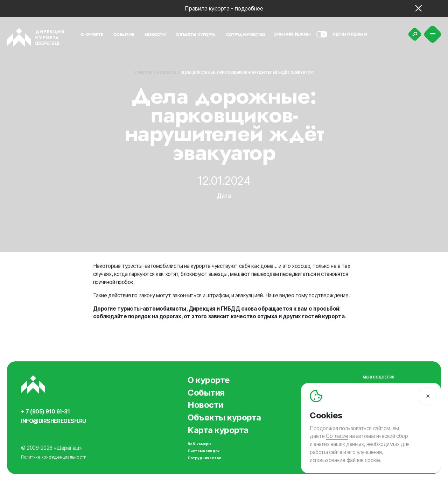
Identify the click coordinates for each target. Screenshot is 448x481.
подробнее (249, 8)
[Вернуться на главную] (36, 37)
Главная (144, 72)
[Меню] (433, 34)
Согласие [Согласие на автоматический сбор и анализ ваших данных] (337, 436)
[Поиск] (415, 34)
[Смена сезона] (322, 34)
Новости (167, 72)
